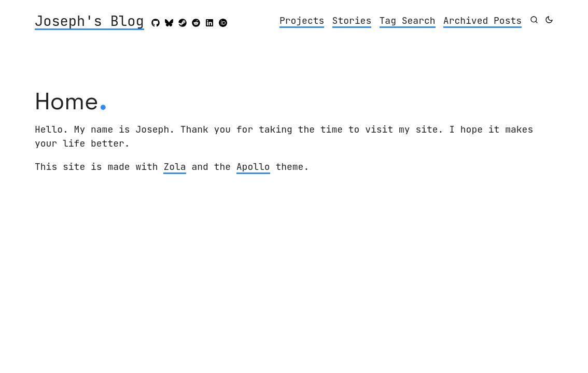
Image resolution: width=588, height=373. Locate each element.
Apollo (253, 167)
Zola (174, 167)
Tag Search (408, 20)
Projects (302, 20)
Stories (352, 20)
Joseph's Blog (89, 22)
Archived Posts (482, 20)
